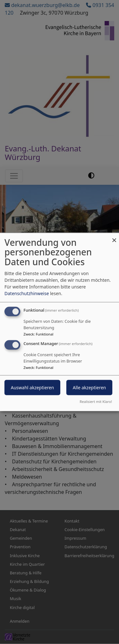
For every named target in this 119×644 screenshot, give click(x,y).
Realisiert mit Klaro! (96, 402)
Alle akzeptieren (89, 388)
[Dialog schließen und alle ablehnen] (114, 237)
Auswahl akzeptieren (32, 388)
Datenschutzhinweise (27, 293)
